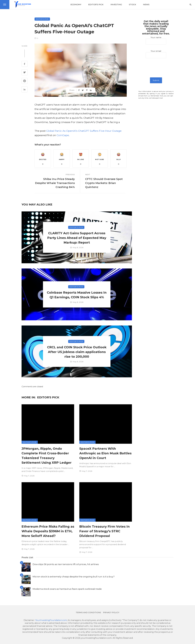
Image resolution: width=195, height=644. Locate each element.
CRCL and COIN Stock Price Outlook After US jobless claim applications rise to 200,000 (77, 352)
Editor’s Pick (96, 4)
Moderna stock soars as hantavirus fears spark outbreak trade (67, 589)
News (146, 4)
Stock (132, 4)
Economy (76, 4)
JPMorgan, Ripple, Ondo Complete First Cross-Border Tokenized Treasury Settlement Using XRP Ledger (47, 456)
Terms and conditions (88, 612)
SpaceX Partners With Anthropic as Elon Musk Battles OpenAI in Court (105, 453)
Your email (156, 54)
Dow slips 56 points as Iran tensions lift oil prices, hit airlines (66, 564)
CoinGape (63, 135)
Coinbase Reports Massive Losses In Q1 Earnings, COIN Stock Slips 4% (77, 295)
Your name (156, 40)
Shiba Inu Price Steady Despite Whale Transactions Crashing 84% (55, 183)
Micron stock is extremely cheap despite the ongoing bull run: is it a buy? (74, 577)
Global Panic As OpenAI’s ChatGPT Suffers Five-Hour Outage (84, 131)
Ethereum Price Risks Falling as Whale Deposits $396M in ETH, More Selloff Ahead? (48, 531)
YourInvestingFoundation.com (51, 620)
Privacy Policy (111, 612)
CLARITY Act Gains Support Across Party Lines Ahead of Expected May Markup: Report (77, 238)
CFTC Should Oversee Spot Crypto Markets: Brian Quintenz (104, 183)
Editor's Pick (42, 19)
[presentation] (156, 70)
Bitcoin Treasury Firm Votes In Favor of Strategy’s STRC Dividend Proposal (105, 531)
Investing (116, 4)
